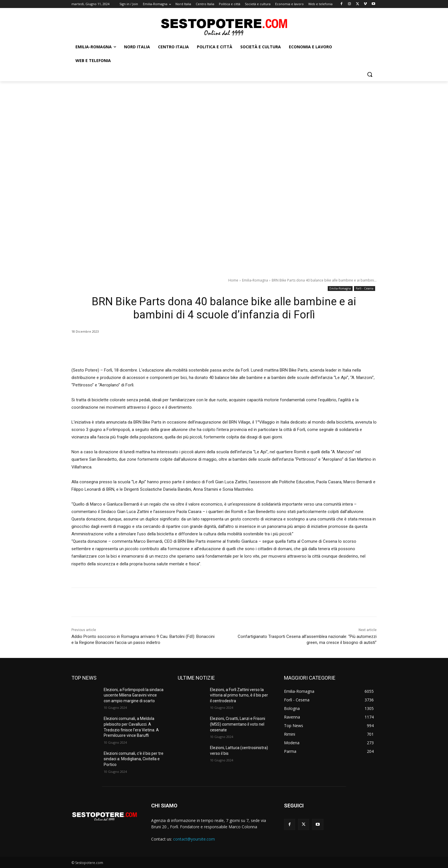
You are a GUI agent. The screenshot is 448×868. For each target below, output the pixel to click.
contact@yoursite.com (194, 839)
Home (233, 280)
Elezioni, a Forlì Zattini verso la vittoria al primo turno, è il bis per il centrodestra (239, 695)
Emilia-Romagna (255, 280)
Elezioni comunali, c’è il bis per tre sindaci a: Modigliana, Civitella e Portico (134, 759)
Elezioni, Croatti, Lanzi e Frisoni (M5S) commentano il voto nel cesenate (238, 724)
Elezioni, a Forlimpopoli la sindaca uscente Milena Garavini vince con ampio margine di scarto (134, 695)
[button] (370, 74)
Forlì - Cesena (365, 289)
